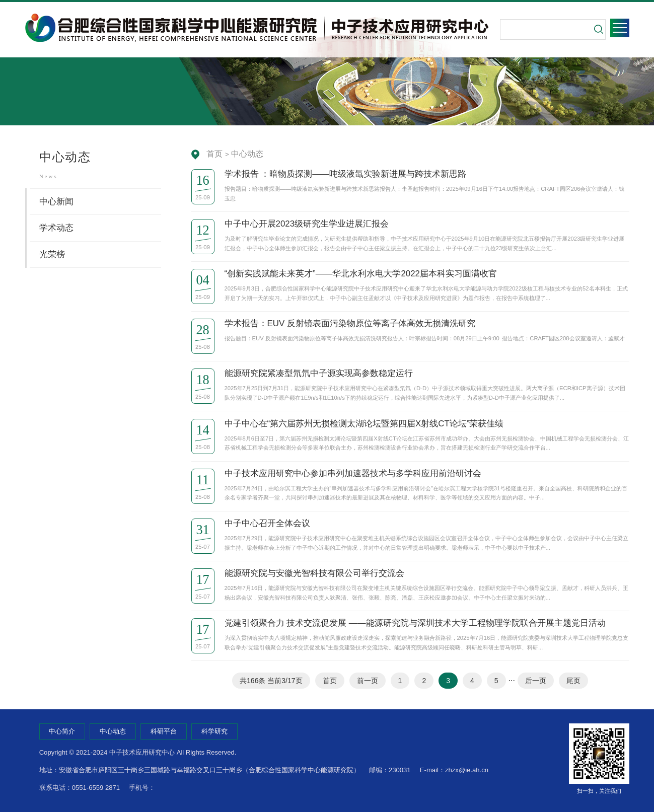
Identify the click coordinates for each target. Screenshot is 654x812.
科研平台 (164, 731)
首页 (214, 154)
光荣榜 (52, 254)
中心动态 (247, 154)
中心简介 (62, 731)
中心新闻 (56, 202)
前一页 (368, 681)
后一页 (536, 681)
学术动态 (56, 228)
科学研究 (214, 731)
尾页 (573, 681)
